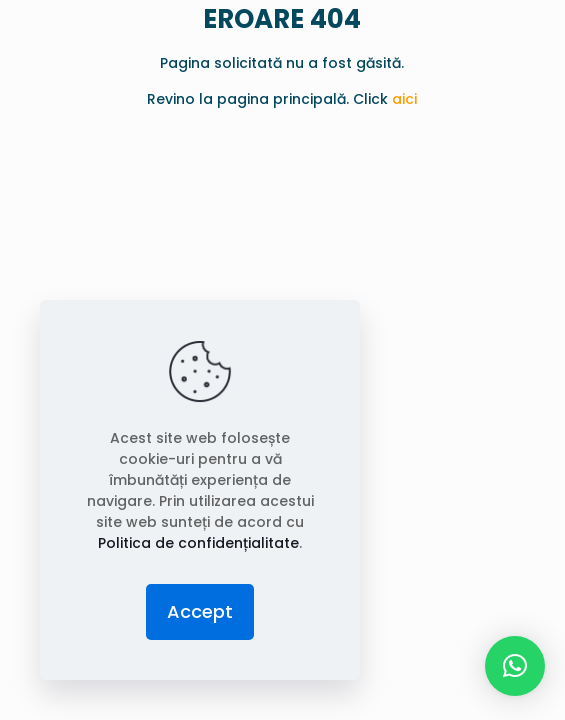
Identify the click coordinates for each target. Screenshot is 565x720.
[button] (515, 666)
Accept (200, 611)
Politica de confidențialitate (198, 543)
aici (404, 99)
